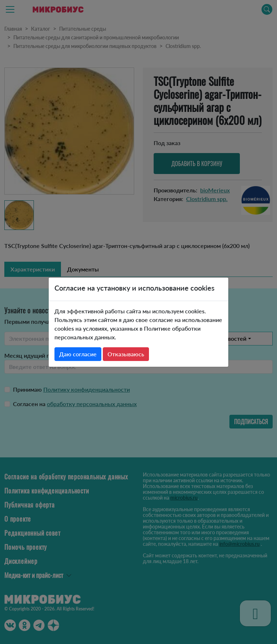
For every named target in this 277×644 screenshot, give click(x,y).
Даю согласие (78, 354)
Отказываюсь (126, 354)
